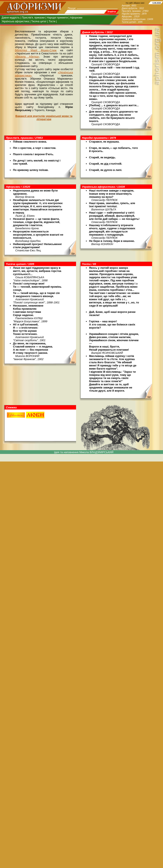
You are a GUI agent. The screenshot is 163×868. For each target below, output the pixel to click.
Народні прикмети (57, 18)
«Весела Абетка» (27, 57)
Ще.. (150, 127)
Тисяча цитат (39, 21)
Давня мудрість (11, 18)
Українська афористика (15, 21)
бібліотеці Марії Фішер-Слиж (36, 50)
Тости (52, 21)
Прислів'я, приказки (33, 18)
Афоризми (76, 18)
